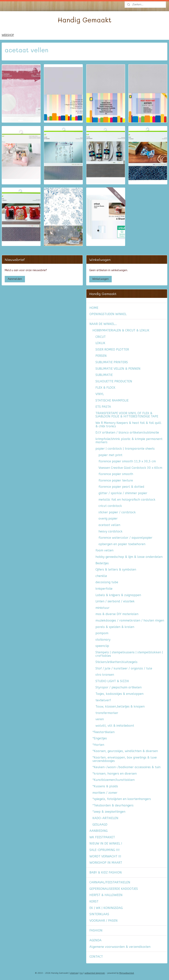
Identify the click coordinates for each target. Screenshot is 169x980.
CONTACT (96, 957)
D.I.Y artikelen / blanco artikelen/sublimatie (127, 432)
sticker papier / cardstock (117, 512)
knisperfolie (104, 589)
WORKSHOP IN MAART (106, 863)
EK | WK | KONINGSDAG (106, 908)
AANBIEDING (98, 831)
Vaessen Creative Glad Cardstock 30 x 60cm (130, 468)
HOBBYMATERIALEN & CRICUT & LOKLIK (121, 330)
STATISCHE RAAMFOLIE (112, 400)
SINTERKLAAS (99, 914)
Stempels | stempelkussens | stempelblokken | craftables (129, 654)
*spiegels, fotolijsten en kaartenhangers (122, 799)
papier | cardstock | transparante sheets (125, 449)
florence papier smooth (116, 474)
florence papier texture (116, 480)
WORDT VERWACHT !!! (105, 856)
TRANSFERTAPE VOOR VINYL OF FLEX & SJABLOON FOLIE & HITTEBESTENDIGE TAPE (127, 415)
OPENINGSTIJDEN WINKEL (108, 314)
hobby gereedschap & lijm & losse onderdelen (129, 557)
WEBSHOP (8, 35)
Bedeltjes (102, 563)
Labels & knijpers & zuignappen (118, 595)
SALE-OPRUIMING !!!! (105, 850)
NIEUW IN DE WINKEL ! (106, 843)
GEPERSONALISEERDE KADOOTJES (114, 889)
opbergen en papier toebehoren (122, 544)
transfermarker (107, 713)
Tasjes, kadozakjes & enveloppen (119, 694)
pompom (102, 633)
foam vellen (104, 550)
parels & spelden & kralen (115, 627)
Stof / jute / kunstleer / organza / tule (124, 668)
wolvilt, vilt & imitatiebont (115, 726)
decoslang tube (107, 582)
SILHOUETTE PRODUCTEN (114, 381)
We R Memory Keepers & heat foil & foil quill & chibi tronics (128, 425)
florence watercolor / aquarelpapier (125, 538)
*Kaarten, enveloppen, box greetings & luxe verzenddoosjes (125, 759)
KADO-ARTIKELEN (105, 818)
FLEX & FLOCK (105, 388)
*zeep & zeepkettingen (109, 812)
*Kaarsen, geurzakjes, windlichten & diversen (125, 751)
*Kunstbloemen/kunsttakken (114, 780)
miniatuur (102, 608)
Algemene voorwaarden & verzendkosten (120, 947)
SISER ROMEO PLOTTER (112, 349)
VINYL (100, 394)
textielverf (103, 700)
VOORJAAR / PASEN (103, 921)
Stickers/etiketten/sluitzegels (116, 662)
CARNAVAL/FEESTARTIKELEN (110, 882)
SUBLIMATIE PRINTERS (112, 362)
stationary (103, 640)
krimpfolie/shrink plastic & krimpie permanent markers (129, 441)
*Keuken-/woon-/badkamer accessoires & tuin (126, 767)
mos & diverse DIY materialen (117, 614)
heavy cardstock (110, 531)
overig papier (108, 519)
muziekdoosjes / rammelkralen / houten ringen (130, 620)
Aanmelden (15, 279)
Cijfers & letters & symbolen (116, 569)
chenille (101, 576)
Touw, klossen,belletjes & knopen (120, 706)
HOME (94, 308)
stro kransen (105, 675)
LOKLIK (100, 343)
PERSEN (101, 356)
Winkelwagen (100, 279)
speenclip (102, 646)
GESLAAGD (100, 825)
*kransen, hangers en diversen (115, 774)
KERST (94, 901)
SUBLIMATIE (104, 375)
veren (100, 719)
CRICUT (101, 337)
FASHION (96, 930)
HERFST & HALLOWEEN (106, 895)
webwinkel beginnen (95, 973)
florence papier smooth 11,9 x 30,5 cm (127, 461)
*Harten (98, 745)
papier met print (110, 455)
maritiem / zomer (105, 793)
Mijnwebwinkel (127, 973)
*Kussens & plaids (105, 786)
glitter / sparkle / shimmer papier (123, 493)
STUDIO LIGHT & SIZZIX (112, 681)
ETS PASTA (103, 407)
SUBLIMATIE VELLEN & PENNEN (118, 369)
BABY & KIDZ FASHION (106, 872)
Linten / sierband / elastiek (115, 601)
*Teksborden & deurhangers (113, 805)
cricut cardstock (110, 506)
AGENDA (95, 940)
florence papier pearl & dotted (121, 487)
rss (81, 973)
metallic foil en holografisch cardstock (127, 500)
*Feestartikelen (103, 732)
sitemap (74, 973)
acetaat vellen (109, 525)
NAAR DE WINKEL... (103, 324)
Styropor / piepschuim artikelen (119, 687)
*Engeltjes (100, 738)
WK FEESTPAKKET (102, 837)
